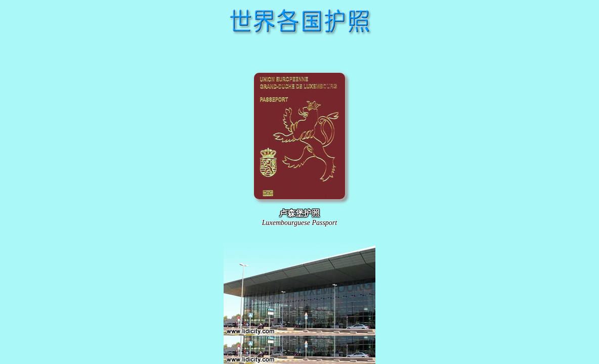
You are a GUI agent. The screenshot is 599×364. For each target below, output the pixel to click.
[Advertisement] (299, 53)
